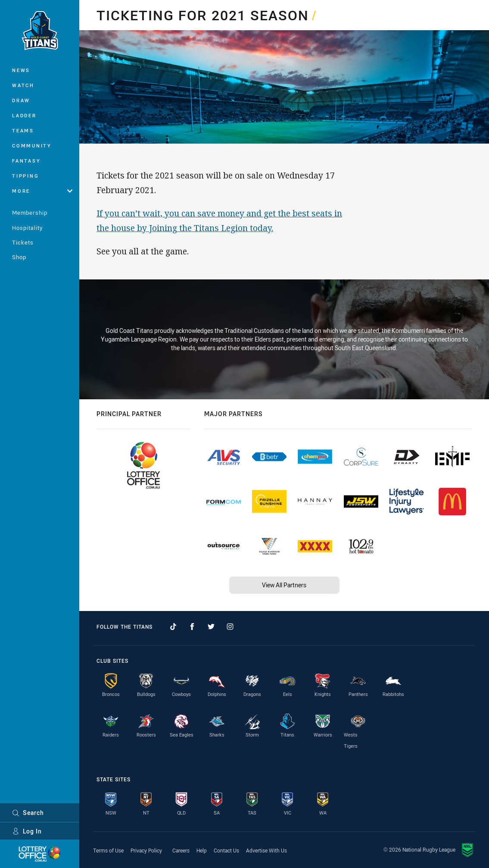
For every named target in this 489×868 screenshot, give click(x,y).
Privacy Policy (146, 850)
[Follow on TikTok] (173, 627)
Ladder (24, 115)
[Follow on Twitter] (211, 627)
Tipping (25, 176)
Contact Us (226, 850)
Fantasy (26, 161)
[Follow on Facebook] (192, 627)
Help (202, 850)
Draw (21, 100)
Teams (23, 130)
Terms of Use (108, 850)
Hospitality (27, 228)
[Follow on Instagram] (230, 627)
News (21, 70)
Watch (23, 85)
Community (32, 146)
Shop (19, 257)
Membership (30, 213)
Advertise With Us (266, 850)
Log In (27, 831)
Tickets (23, 242)
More (42, 191)
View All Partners (284, 585)
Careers (181, 850)
